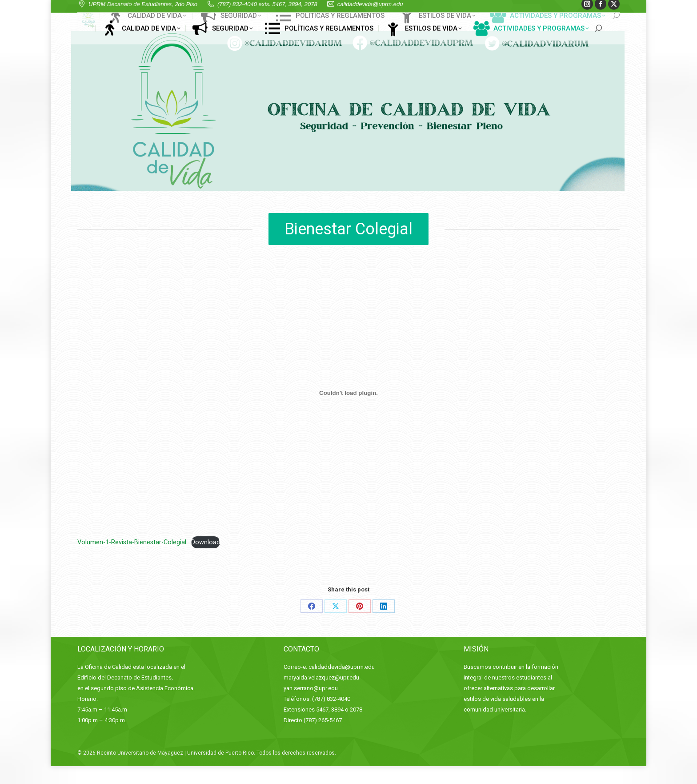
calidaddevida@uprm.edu (383, 9)
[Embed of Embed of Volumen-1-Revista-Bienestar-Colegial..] (348, 410)
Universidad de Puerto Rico (220, 771)
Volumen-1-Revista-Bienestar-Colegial (132, 560)
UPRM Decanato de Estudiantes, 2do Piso (155, 9)
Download (206, 560)
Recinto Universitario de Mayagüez (140, 771)
